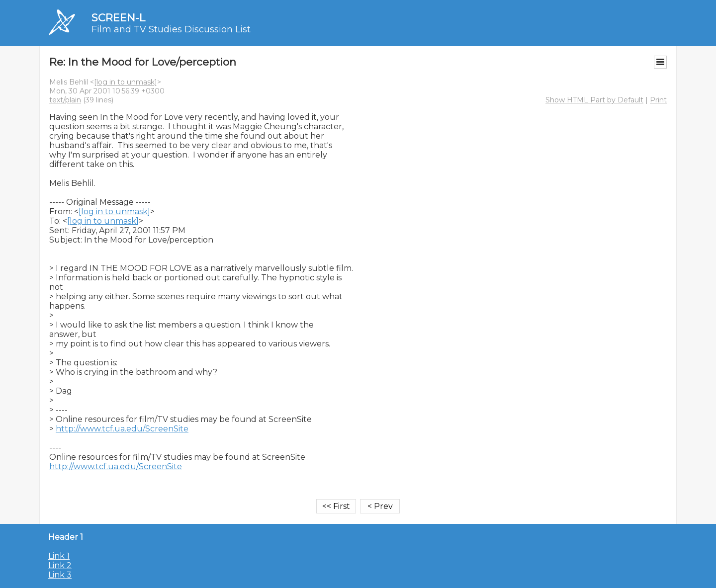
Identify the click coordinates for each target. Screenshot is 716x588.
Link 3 (60, 575)
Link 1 (59, 556)
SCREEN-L (118, 18)
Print (658, 100)
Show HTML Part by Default (594, 100)
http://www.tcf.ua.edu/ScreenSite (122, 429)
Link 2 (60, 565)
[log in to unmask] (126, 82)
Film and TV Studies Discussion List (171, 29)
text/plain (65, 100)
